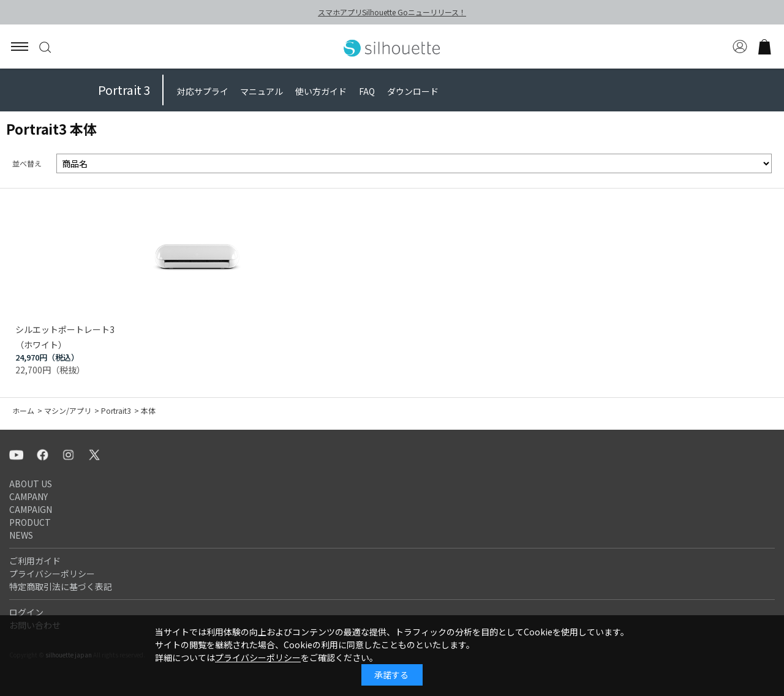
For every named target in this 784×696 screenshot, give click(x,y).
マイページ (740, 47)
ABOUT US (31, 484)
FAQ (367, 91)
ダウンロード (413, 91)
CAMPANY (28, 496)
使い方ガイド (321, 91)
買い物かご (764, 47)
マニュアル (262, 91)
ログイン (26, 612)
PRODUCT (30, 522)
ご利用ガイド (35, 561)
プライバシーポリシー (52, 574)
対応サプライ (203, 91)
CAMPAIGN (31, 509)
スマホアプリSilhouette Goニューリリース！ (392, 12)
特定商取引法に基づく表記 (61, 586)
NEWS (21, 535)
